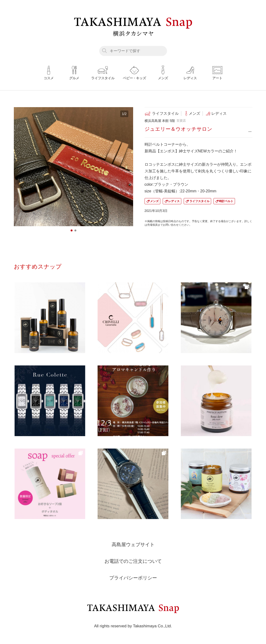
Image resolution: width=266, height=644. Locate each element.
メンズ (154, 201)
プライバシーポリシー (133, 578)
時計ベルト (226, 201)
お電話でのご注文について (133, 561)
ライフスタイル (199, 201)
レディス (174, 201)
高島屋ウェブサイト (133, 544)
